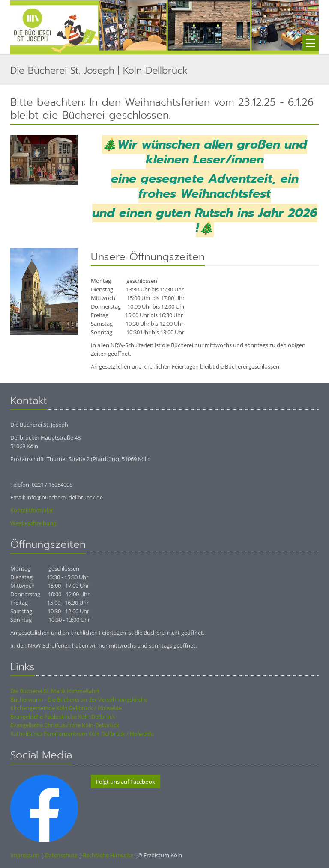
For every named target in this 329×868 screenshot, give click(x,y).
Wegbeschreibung (33, 523)
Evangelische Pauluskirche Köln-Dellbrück (63, 716)
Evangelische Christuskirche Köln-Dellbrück (65, 725)
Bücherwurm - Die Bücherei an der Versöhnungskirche (79, 699)
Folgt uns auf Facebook (126, 782)
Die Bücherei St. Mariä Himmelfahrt (55, 691)
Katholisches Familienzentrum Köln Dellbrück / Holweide (82, 734)
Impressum (25, 855)
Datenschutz (61, 855)
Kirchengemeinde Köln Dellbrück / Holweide (66, 708)
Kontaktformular (32, 510)
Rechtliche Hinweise (108, 855)
